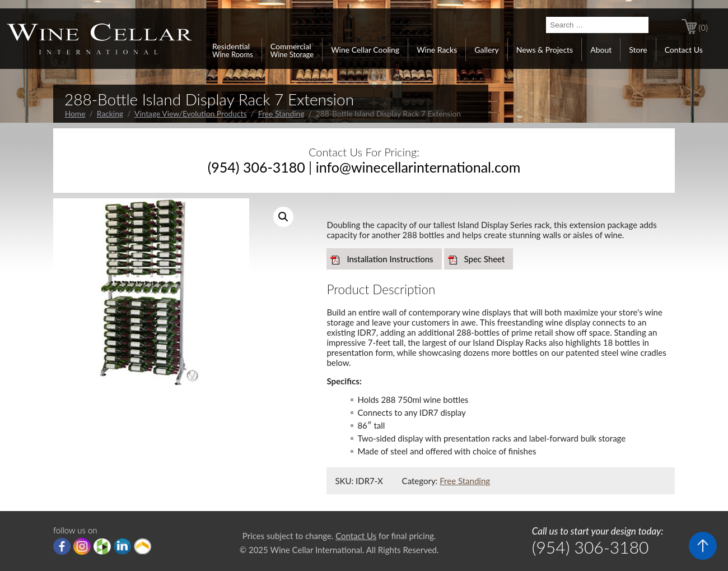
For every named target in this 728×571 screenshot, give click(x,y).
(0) (703, 27)
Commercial (292, 50)
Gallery (486, 50)
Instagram (82, 546)
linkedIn (122, 546)
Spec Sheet (485, 259)
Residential (233, 50)
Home (75, 113)
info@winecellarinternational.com (418, 167)
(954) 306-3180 (256, 167)
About (601, 50)
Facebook (62, 546)
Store (638, 50)
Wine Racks (437, 50)
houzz (102, 546)
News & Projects (545, 50)
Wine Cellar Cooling (365, 50)
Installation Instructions (390, 259)
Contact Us (684, 50)
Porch (143, 546)
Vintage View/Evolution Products (191, 113)
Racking (110, 113)
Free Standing (281, 113)
